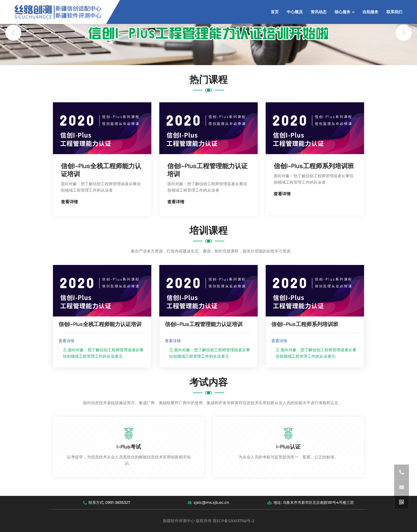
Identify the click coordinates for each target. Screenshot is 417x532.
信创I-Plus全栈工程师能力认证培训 (100, 325)
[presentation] (13, 33)
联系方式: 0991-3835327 (107, 503)
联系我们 (394, 12)
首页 (275, 12)
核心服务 (343, 12)
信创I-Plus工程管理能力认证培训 (204, 325)
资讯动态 (319, 12)
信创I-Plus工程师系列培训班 (314, 167)
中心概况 (295, 12)
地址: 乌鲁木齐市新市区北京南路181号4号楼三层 (310, 503)
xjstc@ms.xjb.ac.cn (208, 503)
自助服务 (370, 12)
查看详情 (69, 203)
